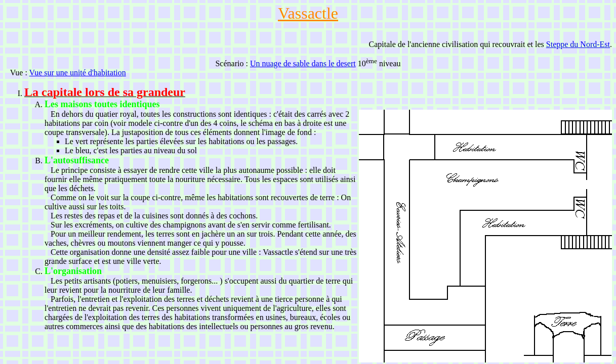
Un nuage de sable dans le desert (303, 63)
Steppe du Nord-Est (578, 44)
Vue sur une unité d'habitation (78, 73)
